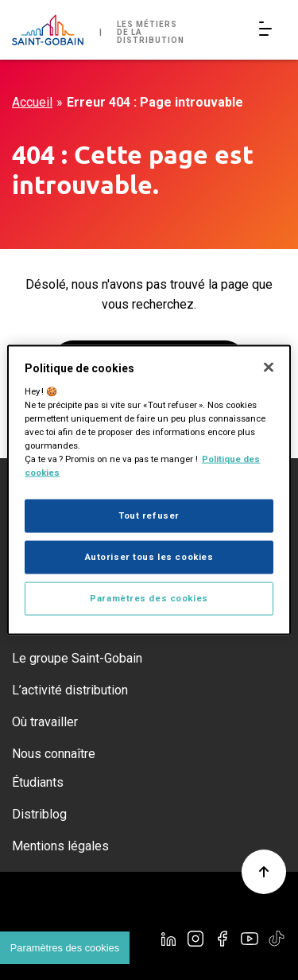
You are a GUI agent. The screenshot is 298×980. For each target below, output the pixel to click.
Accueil (32, 102)
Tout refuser (149, 515)
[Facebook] (223, 939)
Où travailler (45, 722)
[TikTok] (277, 939)
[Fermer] (269, 367)
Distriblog (39, 814)
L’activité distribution (70, 690)
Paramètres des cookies (149, 597)
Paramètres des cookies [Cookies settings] (65, 948)
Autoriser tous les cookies (149, 557)
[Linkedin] (168, 939)
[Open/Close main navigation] (269, 30)
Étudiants (38, 782)
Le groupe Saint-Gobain (77, 658)
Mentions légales (60, 846)
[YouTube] (250, 939)
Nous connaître (54, 754)
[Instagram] (195, 939)
